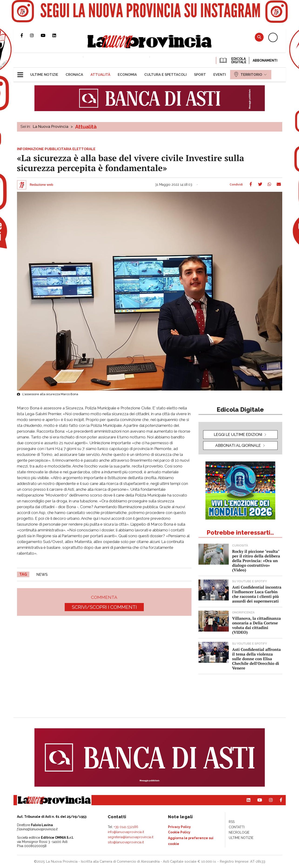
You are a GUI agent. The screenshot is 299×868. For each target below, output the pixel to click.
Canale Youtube (47, 35)
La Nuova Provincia (51, 126)
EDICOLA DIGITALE (233, 60)
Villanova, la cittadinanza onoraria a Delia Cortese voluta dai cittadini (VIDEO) (257, 625)
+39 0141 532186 (126, 827)
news (42, 575)
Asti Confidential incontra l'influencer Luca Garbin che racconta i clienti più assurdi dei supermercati (257, 594)
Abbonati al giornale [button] (238, 445)
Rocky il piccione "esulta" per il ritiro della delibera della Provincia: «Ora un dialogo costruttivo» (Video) (256, 561)
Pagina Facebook (25, 35)
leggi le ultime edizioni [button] (238, 434)
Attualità (86, 127)
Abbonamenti (265, 60)
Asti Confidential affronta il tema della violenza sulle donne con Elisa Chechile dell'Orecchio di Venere (257, 659)
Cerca (259, 37)
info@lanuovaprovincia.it (126, 832)
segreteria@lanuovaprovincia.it (131, 837)
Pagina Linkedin (58, 35)
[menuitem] (44, 75)
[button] (22, 73)
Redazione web (42, 185)
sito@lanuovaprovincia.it (126, 842)
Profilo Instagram (35, 35)
